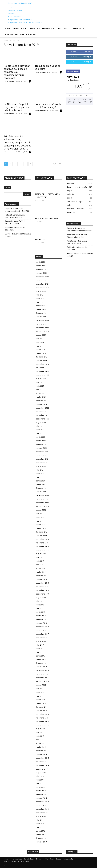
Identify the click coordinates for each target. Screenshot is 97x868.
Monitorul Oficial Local (14, 34)
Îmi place (88, 52)
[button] (90, 29)
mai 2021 (40, 477)
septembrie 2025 (43, 288)
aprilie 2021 (41, 481)
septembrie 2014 (43, 769)
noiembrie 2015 (42, 718)
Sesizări (11, 14)
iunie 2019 (40, 561)
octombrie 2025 (42, 284)
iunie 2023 (40, 386)
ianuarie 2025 (41, 317)
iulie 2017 (40, 645)
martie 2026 (41, 266)
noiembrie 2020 (42, 499)
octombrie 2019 (42, 546)
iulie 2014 (40, 776)
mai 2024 (40, 346)
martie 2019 (41, 572)
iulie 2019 (40, 557)
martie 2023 (41, 397)
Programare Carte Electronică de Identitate (25, 22)
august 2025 (41, 291)
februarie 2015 (42, 751)
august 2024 (41, 335)
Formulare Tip (78, 29)
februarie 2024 (42, 357)
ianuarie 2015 (41, 754)
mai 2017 (40, 652)
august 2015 (41, 729)
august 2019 (41, 554)
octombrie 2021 (42, 459)
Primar (8, 29)
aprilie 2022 (41, 437)
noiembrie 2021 (42, 455)
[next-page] (31, 164)
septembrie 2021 (43, 463)
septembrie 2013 (43, 813)
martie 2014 (41, 791)
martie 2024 (41, 353)
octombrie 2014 (42, 765)
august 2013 (41, 816)
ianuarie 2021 (41, 492)
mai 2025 (40, 302)
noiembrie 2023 (42, 368)
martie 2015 (41, 747)
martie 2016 (41, 703)
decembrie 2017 (42, 627)
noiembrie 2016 (42, 674)
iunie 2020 (40, 517)
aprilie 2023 (41, 393)
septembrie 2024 (43, 331)
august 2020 (41, 510)
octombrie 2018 (42, 590)
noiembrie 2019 (42, 543)
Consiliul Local (34, 29)
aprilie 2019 (41, 568)
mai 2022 (40, 433)
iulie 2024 (40, 339)
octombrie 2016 (42, 678)
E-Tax (10, 8)
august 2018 (41, 597)
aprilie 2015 (41, 743)
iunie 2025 (40, 298)
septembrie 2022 (43, 419)
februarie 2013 (42, 838)
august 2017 (41, 641)
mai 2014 (40, 783)
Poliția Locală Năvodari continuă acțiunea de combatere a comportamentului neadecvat (17, 72)
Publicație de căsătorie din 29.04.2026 (15, 229)
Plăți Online (31, 34)
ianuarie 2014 (41, 798)
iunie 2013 (40, 824)
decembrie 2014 (42, 758)
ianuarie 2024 (41, 360)
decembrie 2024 (42, 320)
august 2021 (41, 466)
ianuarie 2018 (41, 623)
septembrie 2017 (43, 638)
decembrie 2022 (42, 408)
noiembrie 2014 (42, 762)
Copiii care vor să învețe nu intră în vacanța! (48, 106)
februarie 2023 (42, 401)
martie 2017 (41, 659)
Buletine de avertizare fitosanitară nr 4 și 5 (18, 235)
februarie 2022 (42, 444)
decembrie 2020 (42, 495)
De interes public (49, 29)
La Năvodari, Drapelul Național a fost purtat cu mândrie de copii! (17, 107)
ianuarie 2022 (41, 448)
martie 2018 (41, 616)
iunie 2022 (40, 430)
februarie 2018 (42, 619)
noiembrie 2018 (42, 587)
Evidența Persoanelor (47, 219)
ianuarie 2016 (41, 711)
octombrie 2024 (42, 328)
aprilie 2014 (41, 787)
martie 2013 (41, 835)
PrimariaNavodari (10, 81)
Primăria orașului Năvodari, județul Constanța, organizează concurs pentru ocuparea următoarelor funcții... (17, 143)
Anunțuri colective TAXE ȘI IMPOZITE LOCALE (15, 223)
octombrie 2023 (42, 371)
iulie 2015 (40, 732)
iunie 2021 (40, 474)
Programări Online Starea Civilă (20, 19)
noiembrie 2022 (42, 412)
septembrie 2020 (43, 506)
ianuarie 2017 (41, 667)
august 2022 (41, 422)
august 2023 (41, 379)
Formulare (40, 240)
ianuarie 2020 (41, 535)
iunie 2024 (40, 342)
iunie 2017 (40, 649)
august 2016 (41, 685)
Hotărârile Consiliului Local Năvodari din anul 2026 (15, 216)
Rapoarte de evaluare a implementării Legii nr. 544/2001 (17, 210)
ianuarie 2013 (41, 842)
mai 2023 (40, 390)
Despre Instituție (19, 29)
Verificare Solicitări (15, 11)
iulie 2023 (40, 382)
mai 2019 (40, 565)
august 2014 (41, 773)
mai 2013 (40, 827)
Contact (67, 29)
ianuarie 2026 (41, 273)
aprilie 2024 (41, 350)
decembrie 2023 (42, 364)
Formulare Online (15, 16)
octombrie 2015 (42, 721)
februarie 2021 (42, 488)
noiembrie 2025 (42, 280)
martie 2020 (41, 528)
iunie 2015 (40, 736)
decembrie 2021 (42, 452)
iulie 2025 (40, 295)
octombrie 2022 (42, 415)
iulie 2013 (40, 820)
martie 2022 (41, 441)
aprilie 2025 (41, 306)
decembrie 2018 (42, 583)
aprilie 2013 (41, 831)
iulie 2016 (40, 689)
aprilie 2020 (41, 525)
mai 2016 (40, 696)
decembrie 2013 (42, 802)
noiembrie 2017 (42, 630)
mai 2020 (40, 521)
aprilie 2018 (41, 612)
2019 (12, 40)
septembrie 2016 (43, 681)
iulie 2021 (40, 470)
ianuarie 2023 (41, 404)
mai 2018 (40, 608)
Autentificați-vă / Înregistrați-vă (20, 3)
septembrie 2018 (43, 594)
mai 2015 (40, 740)
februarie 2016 (42, 707)
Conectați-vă (87, 57)
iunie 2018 (40, 605)
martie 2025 (41, 309)
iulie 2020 (40, 514)
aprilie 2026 (41, 262)
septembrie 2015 (43, 725)
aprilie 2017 (41, 656)
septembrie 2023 (43, 375)
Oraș (59, 29)
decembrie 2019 (42, 539)
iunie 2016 (40, 692)
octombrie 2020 (42, 503)
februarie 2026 (42, 269)
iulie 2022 (40, 426)
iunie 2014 (40, 780)
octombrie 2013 (42, 809)
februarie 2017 (42, 663)
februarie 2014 (42, 794)
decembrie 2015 (42, 714)
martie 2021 (41, 484)
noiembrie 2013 (42, 805)
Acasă (6, 40)
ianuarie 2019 (41, 579)
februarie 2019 (42, 576)
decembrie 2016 (42, 670)
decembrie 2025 (42, 277)
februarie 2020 (42, 532)
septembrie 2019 (43, 550)
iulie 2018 (40, 601)
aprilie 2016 (41, 700)
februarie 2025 (42, 313)
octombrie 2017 (42, 634)
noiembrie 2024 (42, 324)
